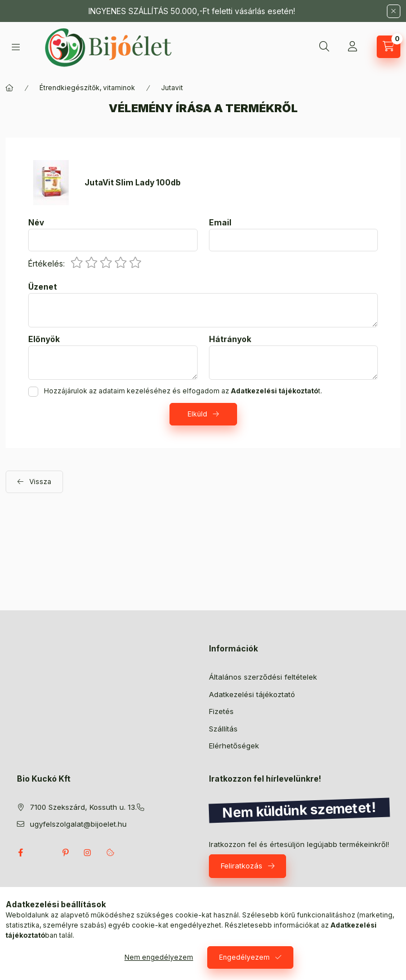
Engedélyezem (244, 957)
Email (220, 223)
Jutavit (172, 88)
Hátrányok (230, 339)
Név (36, 223)
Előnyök (44, 339)
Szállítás (223, 729)
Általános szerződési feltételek (263, 677)
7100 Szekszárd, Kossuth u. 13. (83, 807)
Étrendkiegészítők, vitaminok (87, 88)
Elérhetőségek (234, 746)
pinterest (65, 853)
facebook (20, 853)
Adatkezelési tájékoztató (252, 694)
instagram (88, 853)
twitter (43, 853)
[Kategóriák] (16, 47)
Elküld (197, 414)
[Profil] (353, 47)
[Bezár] (394, 11)
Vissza (40, 482)
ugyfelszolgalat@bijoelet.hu (78, 824)
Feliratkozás (242, 866)
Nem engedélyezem (159, 957)
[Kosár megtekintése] (389, 47)
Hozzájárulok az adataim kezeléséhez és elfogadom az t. (183, 391)
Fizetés (221, 711)
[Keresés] (324, 47)
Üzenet (43, 287)
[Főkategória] (10, 88)
